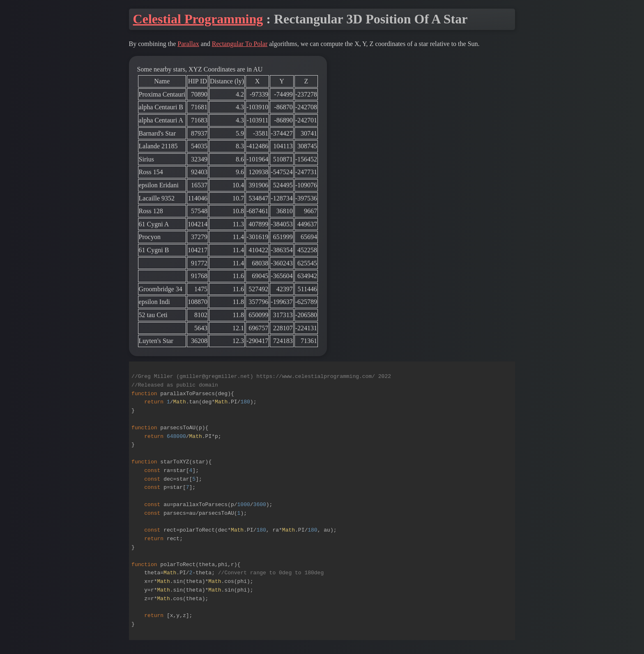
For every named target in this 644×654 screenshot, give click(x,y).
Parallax (188, 44)
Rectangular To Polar (240, 44)
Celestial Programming (198, 19)
